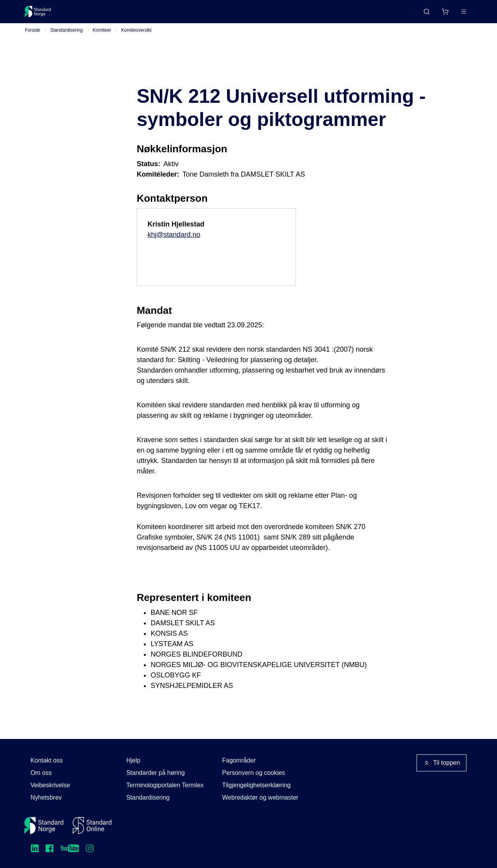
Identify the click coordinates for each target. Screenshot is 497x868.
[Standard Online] (92, 825)
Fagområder (239, 760)
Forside (32, 39)
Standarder (90, 14)
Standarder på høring (155, 773)
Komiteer (102, 39)
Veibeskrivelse (50, 785)
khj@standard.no (174, 243)
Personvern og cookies (254, 773)
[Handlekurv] (422, 15)
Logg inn (453, 14)
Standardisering (67, 39)
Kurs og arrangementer (204, 14)
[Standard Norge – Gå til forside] (43, 15)
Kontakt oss (47, 760)
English (390, 15)
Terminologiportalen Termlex (165, 785)
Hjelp (133, 760)
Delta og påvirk (139, 14)
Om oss (41, 773)
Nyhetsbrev (46, 797)
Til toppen (442, 763)
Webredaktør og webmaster (260, 797)
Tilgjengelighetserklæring (256, 785)
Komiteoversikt (136, 39)
